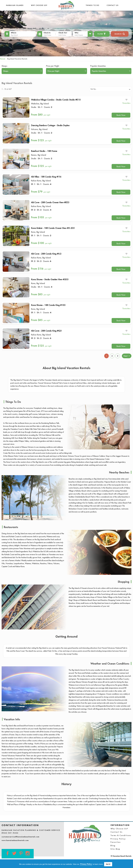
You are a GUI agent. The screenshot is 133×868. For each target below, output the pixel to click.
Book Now (121, 115)
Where (14, 33)
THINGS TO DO (92, 5)
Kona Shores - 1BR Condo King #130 (48, 305)
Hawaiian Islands (15, 5)
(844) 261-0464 (10, 833)
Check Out (63, 33)
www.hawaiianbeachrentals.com (15, 840)
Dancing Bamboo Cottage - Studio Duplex (50, 125)
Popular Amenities (98, 66)
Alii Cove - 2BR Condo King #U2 (46, 254)
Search (120, 34)
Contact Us (113, 5)
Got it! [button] (108, 864)
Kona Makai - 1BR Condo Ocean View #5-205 (53, 228)
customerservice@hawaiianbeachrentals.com (20, 837)
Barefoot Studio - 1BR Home (44, 151)
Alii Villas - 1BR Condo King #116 (46, 177)
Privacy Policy (118, 839)
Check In (47, 33)
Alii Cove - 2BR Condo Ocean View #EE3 (50, 202)
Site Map (115, 849)
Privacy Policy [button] (86, 864)
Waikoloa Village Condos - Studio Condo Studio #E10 (56, 100)
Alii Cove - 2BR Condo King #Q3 (46, 331)
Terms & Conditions (121, 835)
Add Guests (79, 35)
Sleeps (4, 66)
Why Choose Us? (39, 5)
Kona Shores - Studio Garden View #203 (50, 279)
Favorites (116, 842)
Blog (113, 845)
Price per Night (53, 66)
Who (77, 33)
